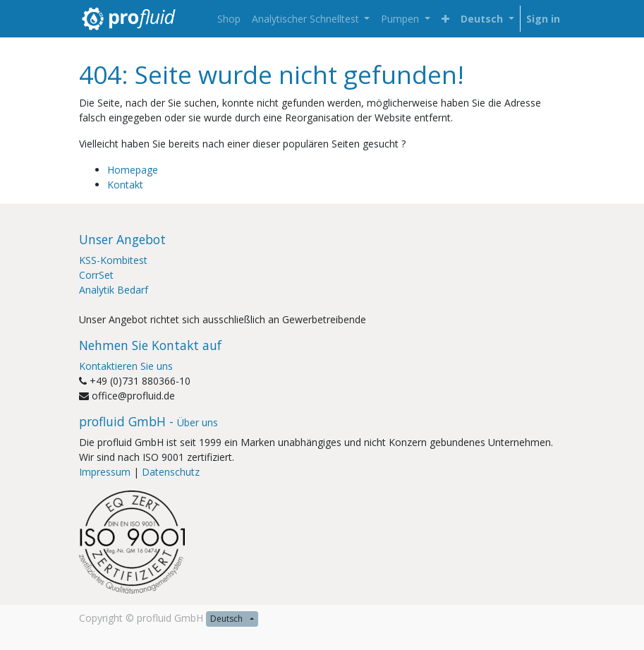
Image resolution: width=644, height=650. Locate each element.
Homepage (133, 170)
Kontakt (125, 185)
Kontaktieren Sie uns (126, 366)
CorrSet (96, 275)
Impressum (105, 472)
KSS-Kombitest (113, 260)
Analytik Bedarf (114, 290)
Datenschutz (171, 472)
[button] (445, 19)
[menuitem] (229, 19)
